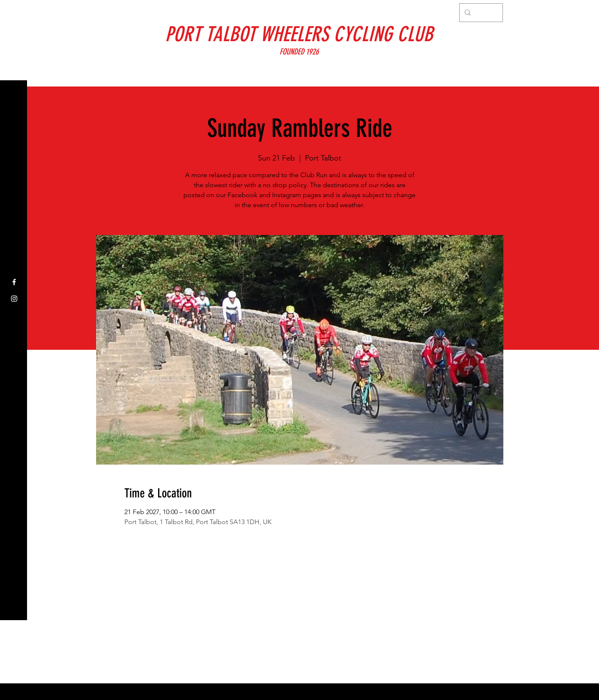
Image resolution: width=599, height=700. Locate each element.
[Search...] (480, 13)
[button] (14, 12)
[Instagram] (14, 299)
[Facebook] (14, 282)
